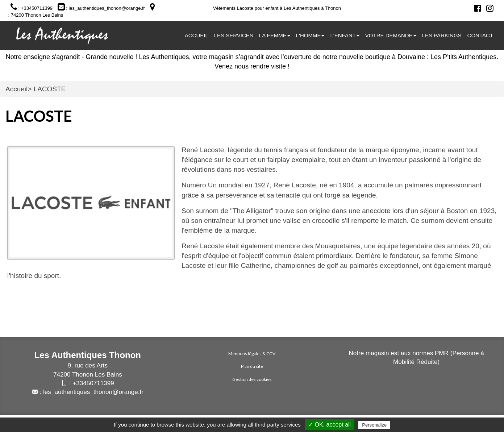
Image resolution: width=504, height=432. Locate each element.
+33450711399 (93, 383)
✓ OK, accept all (330, 425)
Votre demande (391, 35)
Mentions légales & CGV (252, 354)
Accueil (197, 35)
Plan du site (252, 366)
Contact (480, 35)
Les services (234, 35)
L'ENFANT (345, 35)
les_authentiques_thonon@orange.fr (93, 392)
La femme (275, 35)
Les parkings (442, 35)
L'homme (310, 35)
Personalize (374, 425)
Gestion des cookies (252, 379)
